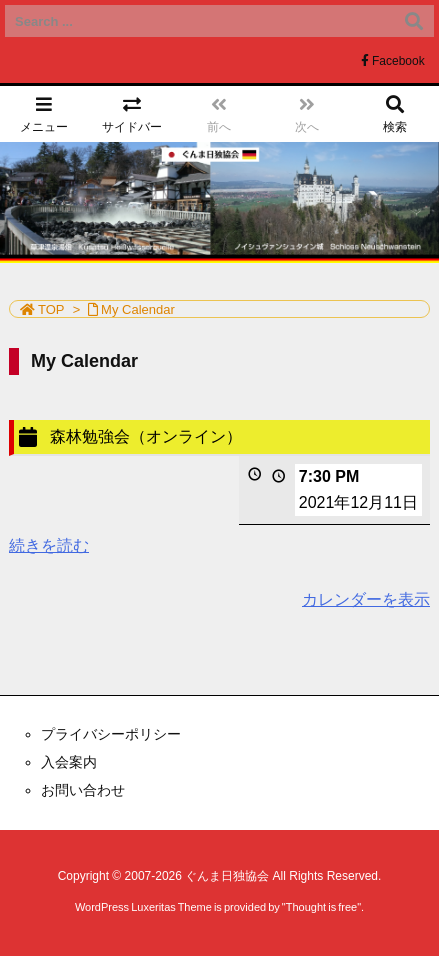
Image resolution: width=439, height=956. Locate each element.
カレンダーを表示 (366, 599)
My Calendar (138, 309)
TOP (51, 309)
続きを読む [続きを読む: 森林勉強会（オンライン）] (49, 545)
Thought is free (321, 907)
